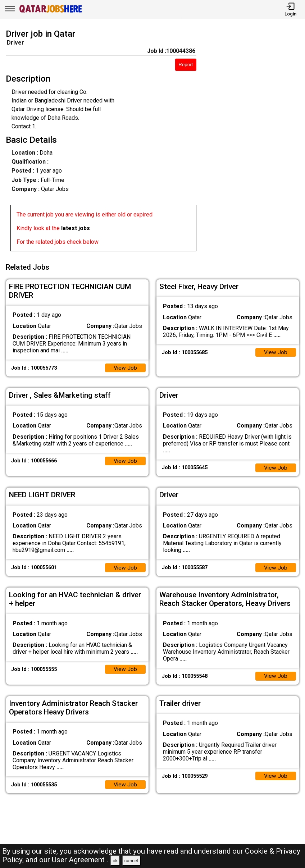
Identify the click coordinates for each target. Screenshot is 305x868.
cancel (131, 861)
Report (186, 65)
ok (115, 861)
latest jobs (76, 228)
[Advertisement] (254, 142)
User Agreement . (80, 860)
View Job (125, 366)
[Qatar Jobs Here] (51, 12)
